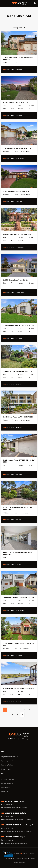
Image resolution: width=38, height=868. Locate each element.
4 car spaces (21, 285)
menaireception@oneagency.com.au (15, 807)
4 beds (5, 107)
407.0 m (31, 285)
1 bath (14, 63)
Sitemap (22, 863)
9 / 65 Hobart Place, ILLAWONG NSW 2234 (18, 417)
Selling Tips (5, 792)
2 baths (12, 107)
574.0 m (31, 330)
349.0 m (31, 602)
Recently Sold (6, 788)
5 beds (6, 195)
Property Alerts (6, 769)
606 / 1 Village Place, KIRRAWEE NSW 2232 (19, 688)
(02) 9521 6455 (7, 816)
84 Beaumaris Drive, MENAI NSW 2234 (17, 234)
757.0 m (31, 107)
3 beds (6, 63)
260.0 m (31, 467)
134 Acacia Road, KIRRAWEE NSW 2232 (18, 371)
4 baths (12, 602)
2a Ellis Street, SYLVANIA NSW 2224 (16, 280)
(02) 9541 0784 (7, 828)
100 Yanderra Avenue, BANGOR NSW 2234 (19, 326)
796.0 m (31, 239)
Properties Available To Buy (10, 757)
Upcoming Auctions (7, 765)
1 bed (5, 693)
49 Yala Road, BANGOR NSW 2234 (16, 103)
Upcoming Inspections (8, 761)
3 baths (15, 195)
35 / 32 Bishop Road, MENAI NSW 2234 (17, 148)
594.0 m (31, 376)
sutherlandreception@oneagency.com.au (16, 819)
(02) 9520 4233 (7, 840)
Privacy (16, 863)
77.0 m (31, 693)
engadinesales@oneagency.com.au (14, 843)
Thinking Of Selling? (8, 779)
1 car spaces (24, 63)
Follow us (12, 739)
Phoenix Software (29, 858)
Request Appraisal (7, 784)
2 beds (6, 420)
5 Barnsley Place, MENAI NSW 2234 (16, 191)
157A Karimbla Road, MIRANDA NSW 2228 (18, 598)
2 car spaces (21, 107)
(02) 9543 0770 (7, 805)
